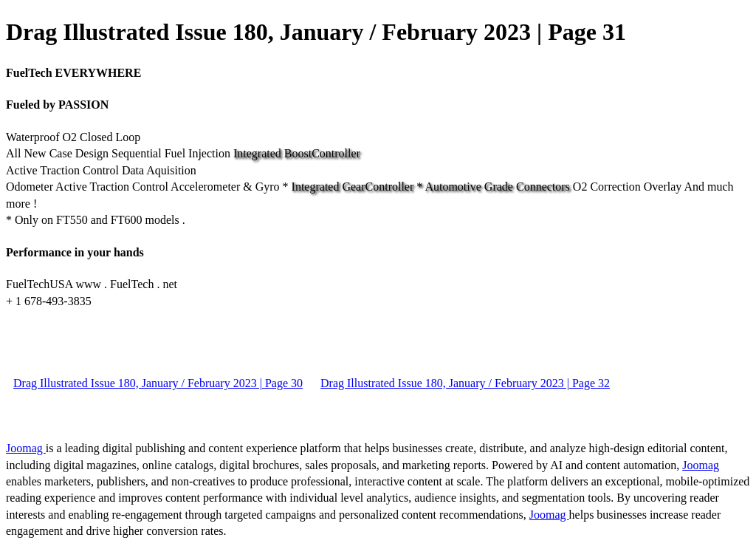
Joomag (26, 448)
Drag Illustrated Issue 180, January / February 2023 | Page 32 (465, 383)
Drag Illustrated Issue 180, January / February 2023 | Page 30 (158, 383)
